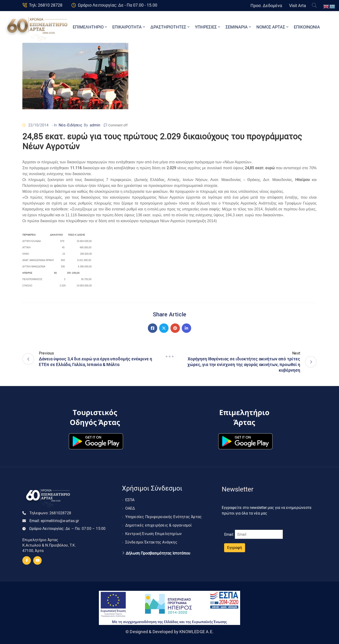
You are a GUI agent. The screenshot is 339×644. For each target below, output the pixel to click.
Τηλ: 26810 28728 (46, 5)
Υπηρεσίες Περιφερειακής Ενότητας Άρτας (164, 517)
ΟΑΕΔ (130, 508)
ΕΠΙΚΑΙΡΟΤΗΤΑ (129, 27)
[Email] (259, 534)
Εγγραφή (235, 548)
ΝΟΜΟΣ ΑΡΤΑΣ (273, 27)
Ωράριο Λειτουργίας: (67, 529)
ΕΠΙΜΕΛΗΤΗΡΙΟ (90, 27)
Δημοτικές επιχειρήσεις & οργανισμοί (159, 525)
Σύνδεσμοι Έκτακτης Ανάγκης (151, 542)
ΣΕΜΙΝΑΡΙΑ (239, 27)
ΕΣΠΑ (130, 500)
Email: (54, 521)
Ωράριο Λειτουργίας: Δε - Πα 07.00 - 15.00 (118, 5)
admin (95, 125)
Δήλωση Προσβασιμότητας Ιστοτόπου (158, 553)
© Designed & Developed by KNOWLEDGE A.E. (169, 632)
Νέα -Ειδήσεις (71, 125)
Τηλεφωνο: (50, 513)
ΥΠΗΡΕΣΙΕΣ (208, 27)
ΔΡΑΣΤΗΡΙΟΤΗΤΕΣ (170, 27)
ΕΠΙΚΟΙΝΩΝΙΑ (307, 27)
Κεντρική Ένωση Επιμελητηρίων (154, 534)
